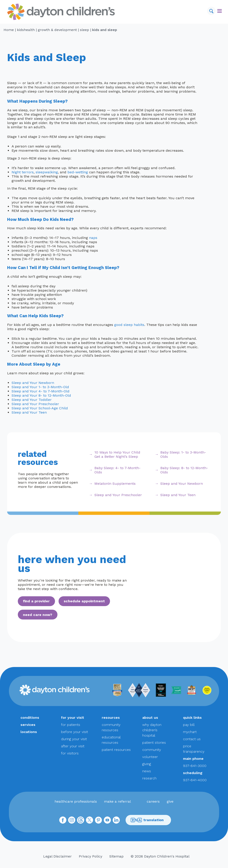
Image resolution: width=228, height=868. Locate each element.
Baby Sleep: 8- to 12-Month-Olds (184, 470)
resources (111, 718)
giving (147, 764)
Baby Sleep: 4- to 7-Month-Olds (117, 470)
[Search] (211, 11)
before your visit (74, 732)
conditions (30, 718)
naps (93, 238)
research (149, 778)
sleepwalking (47, 172)
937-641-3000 (195, 766)
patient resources (116, 750)
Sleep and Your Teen (29, 412)
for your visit (73, 718)
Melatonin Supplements (115, 484)
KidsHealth (26, 30)
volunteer (150, 757)
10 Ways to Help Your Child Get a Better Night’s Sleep (117, 454)
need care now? (38, 615)
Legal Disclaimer (57, 856)
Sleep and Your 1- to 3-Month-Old (40, 387)
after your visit (73, 746)
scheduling (193, 773)
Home (9, 30)
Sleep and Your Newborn (33, 383)
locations (29, 732)
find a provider (36, 601)
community (152, 750)
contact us (192, 739)
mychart (190, 732)
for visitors (70, 753)
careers (153, 801)
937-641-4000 (195, 780)
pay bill (189, 725)
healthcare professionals (76, 801)
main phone (193, 759)
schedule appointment (84, 601)
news (147, 771)
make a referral (117, 801)
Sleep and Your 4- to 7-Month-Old (41, 391)
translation (147, 820)
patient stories (154, 743)
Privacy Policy (91, 856)
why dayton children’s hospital (152, 730)
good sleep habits (129, 325)
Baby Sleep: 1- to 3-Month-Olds (183, 454)
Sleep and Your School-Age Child (40, 408)
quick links (192, 718)
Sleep (84, 30)
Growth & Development (57, 30)
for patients (71, 725)
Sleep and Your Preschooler (35, 404)
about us (150, 718)
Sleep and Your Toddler (32, 400)
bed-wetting (78, 172)
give (170, 801)
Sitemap (116, 856)
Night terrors (23, 172)
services (28, 725)
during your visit (74, 739)
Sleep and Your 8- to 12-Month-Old (41, 395)
